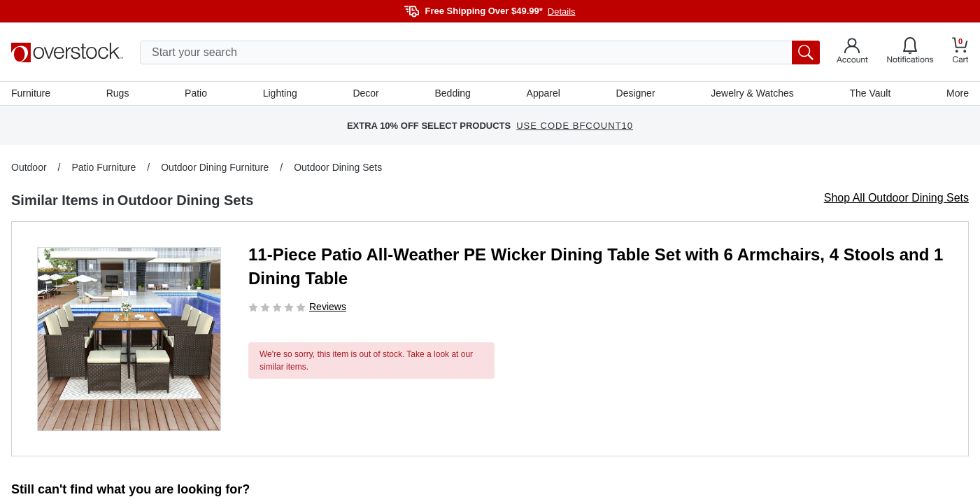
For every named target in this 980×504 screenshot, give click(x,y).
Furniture (31, 93)
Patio (196, 93)
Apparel (544, 93)
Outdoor (29, 167)
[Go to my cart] (960, 52)
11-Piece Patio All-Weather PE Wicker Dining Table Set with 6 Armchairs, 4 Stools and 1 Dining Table (596, 266)
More (958, 93)
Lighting (280, 93)
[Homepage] (67, 52)
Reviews (328, 307)
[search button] (806, 52)
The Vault (870, 93)
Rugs (118, 93)
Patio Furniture (104, 167)
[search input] (480, 52)
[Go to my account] (852, 52)
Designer (636, 93)
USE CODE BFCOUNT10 (575, 126)
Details (562, 12)
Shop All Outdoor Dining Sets (896, 198)
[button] (129, 339)
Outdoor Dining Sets (338, 167)
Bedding (452, 93)
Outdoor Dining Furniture (215, 167)
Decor (365, 93)
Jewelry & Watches (752, 93)
